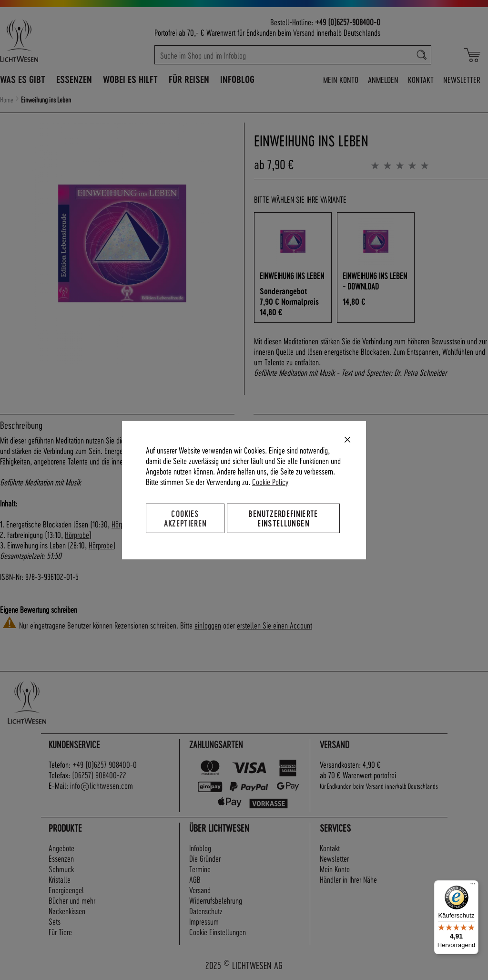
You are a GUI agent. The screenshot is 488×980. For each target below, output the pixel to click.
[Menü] (473, 886)
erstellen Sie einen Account (274, 625)
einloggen (208, 625)
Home (7, 100)
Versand (304, 32)
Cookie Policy (270, 481)
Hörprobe (77, 534)
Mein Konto (341, 79)
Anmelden (383, 79)
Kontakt (421, 79)
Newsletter (462, 79)
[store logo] (49, 41)
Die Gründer (205, 858)
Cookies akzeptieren (185, 518)
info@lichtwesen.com (102, 785)
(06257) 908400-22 (99, 775)
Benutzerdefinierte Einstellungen (283, 518)
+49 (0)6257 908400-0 (105, 764)
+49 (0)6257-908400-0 (348, 22)
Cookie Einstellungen (218, 932)
